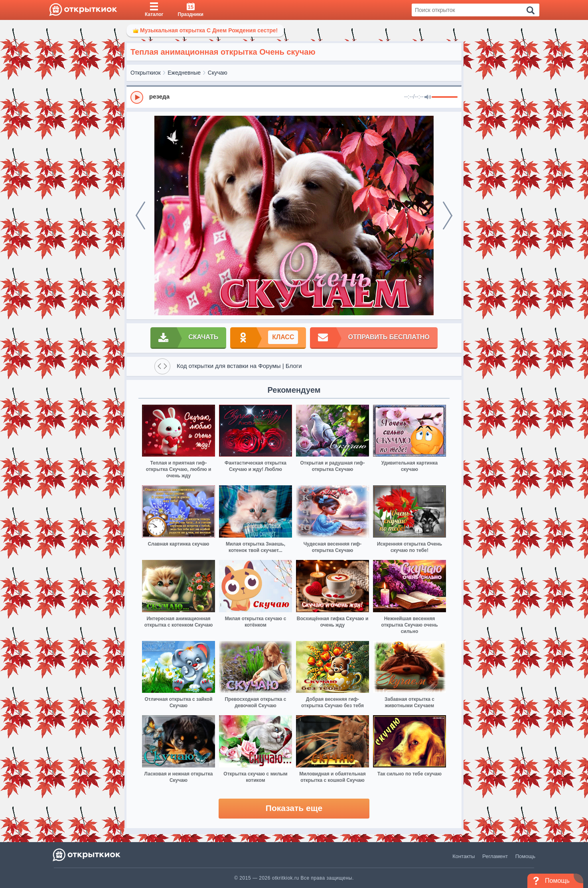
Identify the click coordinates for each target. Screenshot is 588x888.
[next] (448, 216)
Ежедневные (184, 73)
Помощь (525, 856)
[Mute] (428, 97)
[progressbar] (445, 97)
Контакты (464, 856)
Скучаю (218, 73)
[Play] (137, 97)
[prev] (140, 216)
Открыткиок (146, 73)
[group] (294, 97)
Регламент (495, 856)
